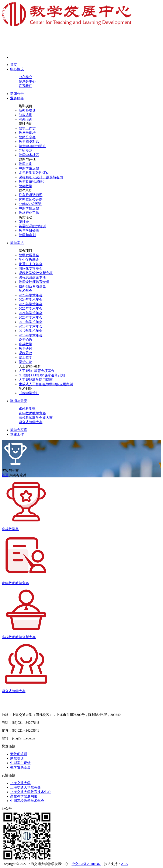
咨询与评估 (27, 159)
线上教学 (25, 357)
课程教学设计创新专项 (36, 273)
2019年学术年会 (31, 322)
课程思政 (25, 353)
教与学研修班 (29, 231)
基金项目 (25, 251)
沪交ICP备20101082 (86, 864)
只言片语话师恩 (31, 195)
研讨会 (24, 222)
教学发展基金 (29, 255)
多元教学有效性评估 (34, 173)
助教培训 (25, 115)
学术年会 (25, 291)
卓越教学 (25, 344)
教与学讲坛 (27, 133)
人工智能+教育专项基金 (37, 371)
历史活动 (25, 217)
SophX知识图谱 (30, 204)
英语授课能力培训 (32, 226)
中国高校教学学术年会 (27, 801)
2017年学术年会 (31, 331)
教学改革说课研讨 (32, 182)
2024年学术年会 (31, 300)
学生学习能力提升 (32, 146)
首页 (14, 65)
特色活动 (25, 191)
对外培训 (25, 119)
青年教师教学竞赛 (32, 413)
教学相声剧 (27, 235)
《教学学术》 (29, 393)
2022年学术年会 (31, 309)
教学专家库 (19, 430)
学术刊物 (25, 389)
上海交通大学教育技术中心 (31, 792)
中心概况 (17, 69)
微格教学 (25, 186)
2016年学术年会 (31, 335)
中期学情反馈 (29, 208)
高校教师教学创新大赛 (36, 418)
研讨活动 (25, 124)
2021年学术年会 (31, 313)
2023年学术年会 (31, 304)
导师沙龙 (25, 150)
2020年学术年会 (31, 317)
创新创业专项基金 (32, 286)
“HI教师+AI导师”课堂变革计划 (42, 375)
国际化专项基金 (31, 268)
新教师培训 (27, 110)
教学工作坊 (27, 128)
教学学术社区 (29, 155)
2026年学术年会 (31, 295)
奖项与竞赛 (19, 401)
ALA (124, 864)
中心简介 (25, 77)
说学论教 (25, 340)
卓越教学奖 (27, 409)
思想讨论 (25, 362)
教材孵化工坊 (29, 213)
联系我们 (25, 86)
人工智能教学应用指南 (36, 380)
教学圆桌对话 (29, 142)
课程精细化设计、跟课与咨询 (41, 177)
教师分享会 (27, 137)
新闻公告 (17, 94)
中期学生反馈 (29, 168)
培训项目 (25, 106)
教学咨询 (25, 164)
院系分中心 (27, 81)
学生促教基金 (29, 260)
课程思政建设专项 (32, 277)
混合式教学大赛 (31, 422)
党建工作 (17, 434)
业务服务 (17, 98)
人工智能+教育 (30, 366)
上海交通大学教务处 (25, 787)
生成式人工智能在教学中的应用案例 (46, 384)
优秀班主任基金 (31, 264)
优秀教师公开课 (31, 199)
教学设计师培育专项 (34, 282)
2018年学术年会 (31, 326)
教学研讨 (25, 349)
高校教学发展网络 (24, 796)
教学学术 (17, 243)
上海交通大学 (20, 783)
